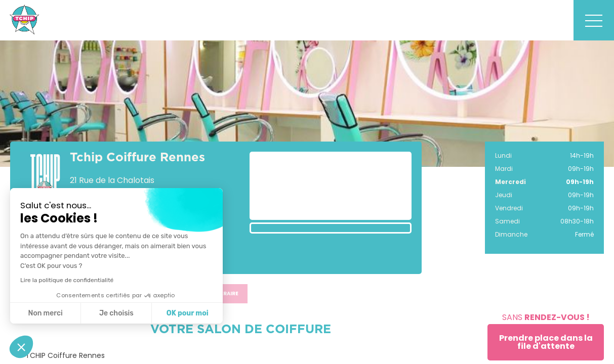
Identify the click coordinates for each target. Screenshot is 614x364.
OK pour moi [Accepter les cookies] (188, 313)
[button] (21, 347)
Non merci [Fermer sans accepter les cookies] (45, 313)
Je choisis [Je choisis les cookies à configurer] (116, 313)
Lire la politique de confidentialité (67, 280)
